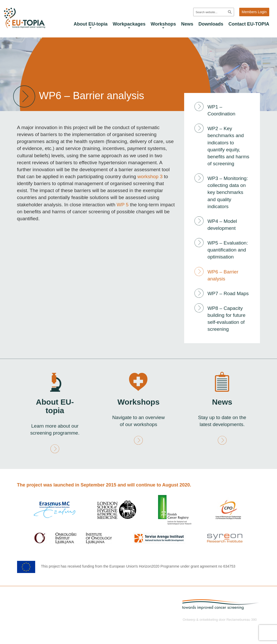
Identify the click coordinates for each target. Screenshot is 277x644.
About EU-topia (91, 25)
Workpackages (129, 25)
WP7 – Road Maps (228, 293)
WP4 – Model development (222, 225)
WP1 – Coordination (221, 110)
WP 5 (123, 205)
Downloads (211, 24)
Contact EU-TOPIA (249, 24)
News (187, 24)
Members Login (254, 12)
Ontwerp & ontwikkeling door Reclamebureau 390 (220, 620)
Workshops (163, 25)
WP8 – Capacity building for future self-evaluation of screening (226, 319)
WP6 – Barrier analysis (223, 275)
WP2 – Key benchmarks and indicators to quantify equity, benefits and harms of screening (228, 146)
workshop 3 (151, 176)
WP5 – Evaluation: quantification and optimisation (228, 250)
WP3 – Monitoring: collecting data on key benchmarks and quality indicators (228, 192)
